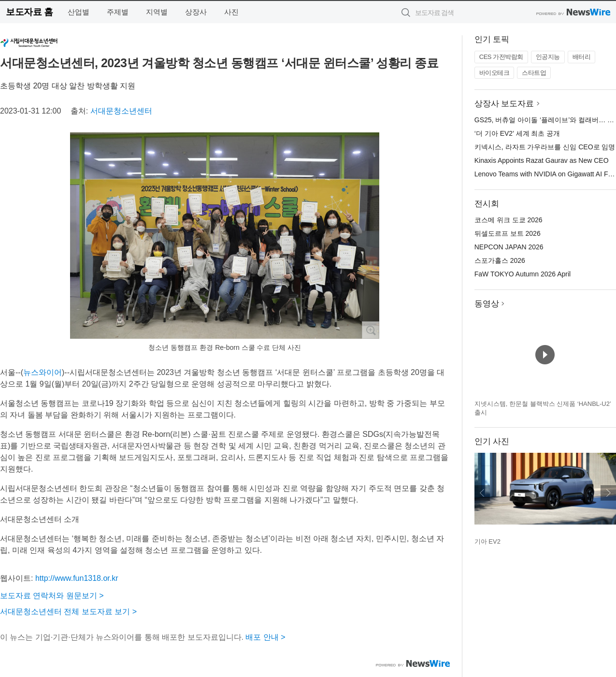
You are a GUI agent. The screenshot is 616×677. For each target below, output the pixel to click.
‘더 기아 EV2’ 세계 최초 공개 (517, 133)
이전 (482, 493)
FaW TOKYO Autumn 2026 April (523, 274)
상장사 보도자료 (504, 104)
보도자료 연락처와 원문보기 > (52, 596)
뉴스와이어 (43, 372)
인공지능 (548, 57)
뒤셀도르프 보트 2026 (508, 233)
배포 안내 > (265, 637)
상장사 (196, 12)
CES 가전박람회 (501, 57)
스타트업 (534, 73)
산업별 (79, 12)
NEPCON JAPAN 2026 (509, 247)
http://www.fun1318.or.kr (77, 578)
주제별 (118, 12)
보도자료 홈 (29, 12)
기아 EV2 (487, 541)
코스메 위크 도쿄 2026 (509, 220)
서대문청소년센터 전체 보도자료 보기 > (68, 612)
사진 (231, 12)
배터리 (582, 57)
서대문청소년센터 (121, 111)
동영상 (487, 304)
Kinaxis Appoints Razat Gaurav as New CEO (542, 160)
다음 (608, 493)
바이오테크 (494, 73)
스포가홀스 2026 (500, 260)
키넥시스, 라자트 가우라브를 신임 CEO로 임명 (545, 147)
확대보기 (371, 330)
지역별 (157, 12)
